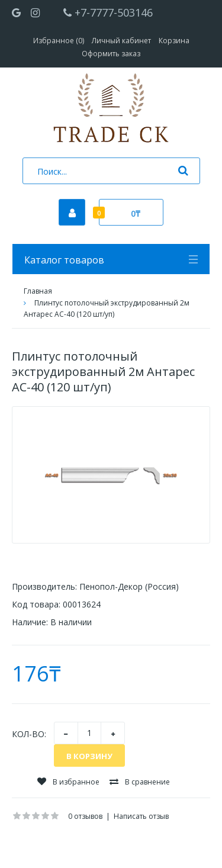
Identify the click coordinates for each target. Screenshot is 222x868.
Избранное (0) (59, 41)
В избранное (68, 782)
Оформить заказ (111, 54)
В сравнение (140, 782)
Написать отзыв (141, 816)
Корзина (174, 41)
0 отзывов (85, 816)
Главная (38, 291)
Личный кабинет (121, 41)
